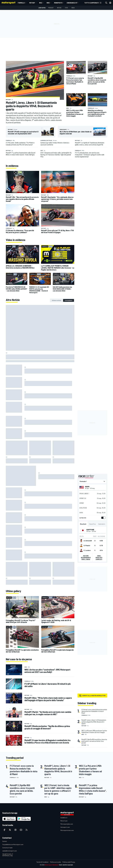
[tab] (56, 300)
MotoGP (32, 3)
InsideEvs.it (64, 818)
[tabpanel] (40, 445)
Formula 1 (21, 3)
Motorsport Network (52, 865)
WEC (41, 3)
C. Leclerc (87, 550)
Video (73, 8)
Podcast (51, 8)
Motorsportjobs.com (67, 824)
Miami (87, 487)
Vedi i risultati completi (99, 557)
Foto (66, 8)
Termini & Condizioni (42, 862)
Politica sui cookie (55, 862)
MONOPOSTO (58, 3)
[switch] (103, 518)
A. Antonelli (88, 541)
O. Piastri (87, 545)
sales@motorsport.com (10, 851)
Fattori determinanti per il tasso (86, 557)
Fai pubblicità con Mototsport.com (13, 844)
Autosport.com (65, 827)
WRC (48, 3)
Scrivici (5, 841)
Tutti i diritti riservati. (66, 865)
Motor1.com (64, 821)
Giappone (90, 530)
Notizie (59, 8)
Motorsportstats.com (67, 830)
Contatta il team (7, 848)
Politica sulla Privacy (69, 862)
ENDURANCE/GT (72, 3)
